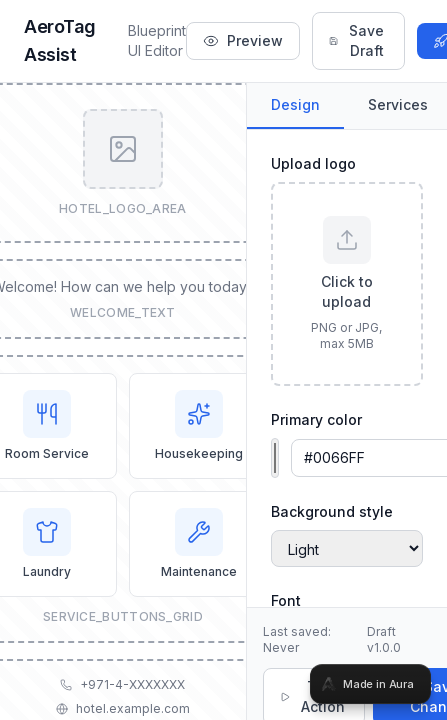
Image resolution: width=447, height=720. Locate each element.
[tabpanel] (223, 360)
